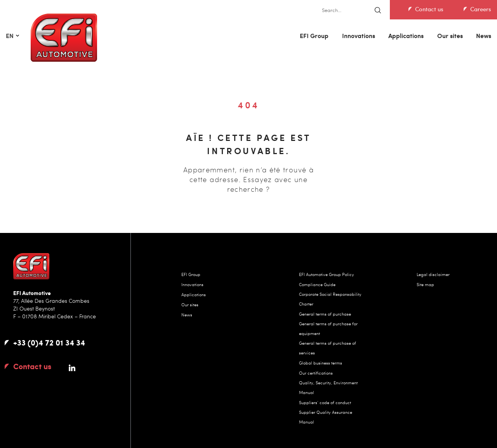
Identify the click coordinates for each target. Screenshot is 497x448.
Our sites (450, 36)
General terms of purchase (325, 314)
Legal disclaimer (433, 274)
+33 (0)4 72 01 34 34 (49, 342)
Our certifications (316, 373)
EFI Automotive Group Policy (327, 274)
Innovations (359, 36)
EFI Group (314, 36)
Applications (406, 36)
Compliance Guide (317, 284)
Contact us (429, 9)
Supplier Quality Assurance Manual (326, 417)
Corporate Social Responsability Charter (330, 299)
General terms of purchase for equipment (328, 328)
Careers (481, 9)
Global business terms (321, 363)
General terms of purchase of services (328, 348)
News (484, 36)
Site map (425, 284)
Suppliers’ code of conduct (325, 402)
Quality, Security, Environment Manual (328, 387)
